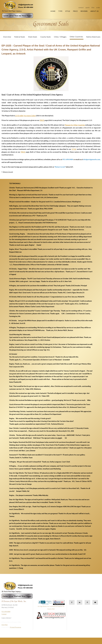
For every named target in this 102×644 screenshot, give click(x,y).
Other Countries (76, 37)
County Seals (46, 37)
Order (98, 7)
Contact (81, 7)
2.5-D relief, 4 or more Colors (25, 116)
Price (75, 11)
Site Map (5, 625)
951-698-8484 (6, 612)
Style (68, 11)
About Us (95, 11)
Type (60, 11)
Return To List (8, 172)
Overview (7, 37)
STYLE (74, 149)
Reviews (84, 11)
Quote (88, 7)
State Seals (33, 37)
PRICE (42, 120)
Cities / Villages (60, 37)
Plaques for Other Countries (75, 125)
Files (93, 7)
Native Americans (93, 37)
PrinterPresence (15, 627)
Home (53, 11)
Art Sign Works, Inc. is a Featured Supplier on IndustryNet (51, 606)
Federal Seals (20, 37)
